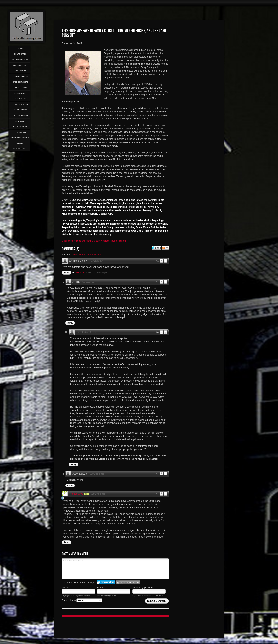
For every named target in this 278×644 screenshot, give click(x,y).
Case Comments (20, 82)
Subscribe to (82, 600)
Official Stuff (20, 127)
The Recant (20, 99)
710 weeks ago (97, 261)
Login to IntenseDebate (106, 582)
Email (100, 587)
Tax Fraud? (20, 71)
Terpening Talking (20, 138)
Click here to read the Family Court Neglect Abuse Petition (94, 241)
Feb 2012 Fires (20, 88)
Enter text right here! (115, 569)
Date (74, 255)
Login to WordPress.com (128, 582)
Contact (20, 143)
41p (86, 494)
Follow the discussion (165, 248)
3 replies (80, 273)
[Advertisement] (192, 94)
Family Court (20, 93)
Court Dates (20, 54)
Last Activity (95, 255)
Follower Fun (20, 65)
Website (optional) (143, 587)
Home (20, 48)
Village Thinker (20, 76)
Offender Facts (20, 60)
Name (65, 587)
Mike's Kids (20, 121)
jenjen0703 (77, 494)
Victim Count (19, 149)
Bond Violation (20, 104)
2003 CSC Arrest (20, 115)
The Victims (20, 132)
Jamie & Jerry (20, 110)
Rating (83, 255)
